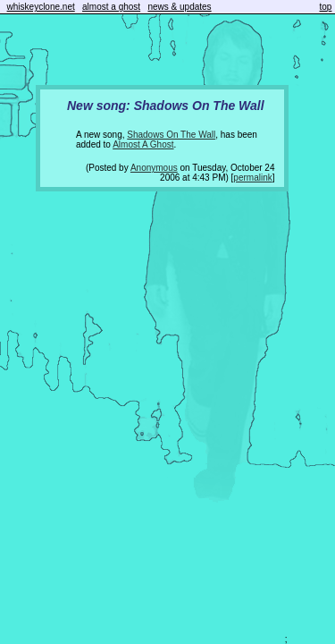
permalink (252, 178)
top (326, 7)
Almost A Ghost (143, 144)
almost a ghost (111, 7)
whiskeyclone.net (41, 7)
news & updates (179, 7)
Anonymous (154, 168)
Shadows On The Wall (171, 135)
